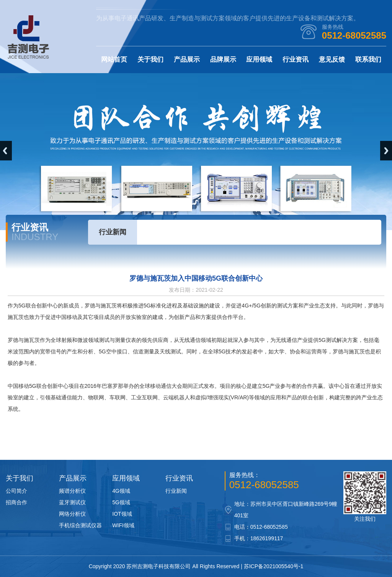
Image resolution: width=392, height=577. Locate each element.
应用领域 (259, 60)
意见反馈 (332, 60)
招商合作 (16, 502)
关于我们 (150, 60)
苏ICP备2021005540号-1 (274, 566)
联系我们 (368, 60)
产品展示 (187, 60)
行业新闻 (113, 232)
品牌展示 (223, 60)
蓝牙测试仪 (72, 502)
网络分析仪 (72, 514)
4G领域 (121, 491)
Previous (6, 151)
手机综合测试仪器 (80, 525)
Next (386, 151)
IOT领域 (122, 514)
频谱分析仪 (72, 491)
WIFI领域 (123, 525)
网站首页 (114, 60)
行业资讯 (296, 60)
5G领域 (121, 502)
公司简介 (16, 491)
